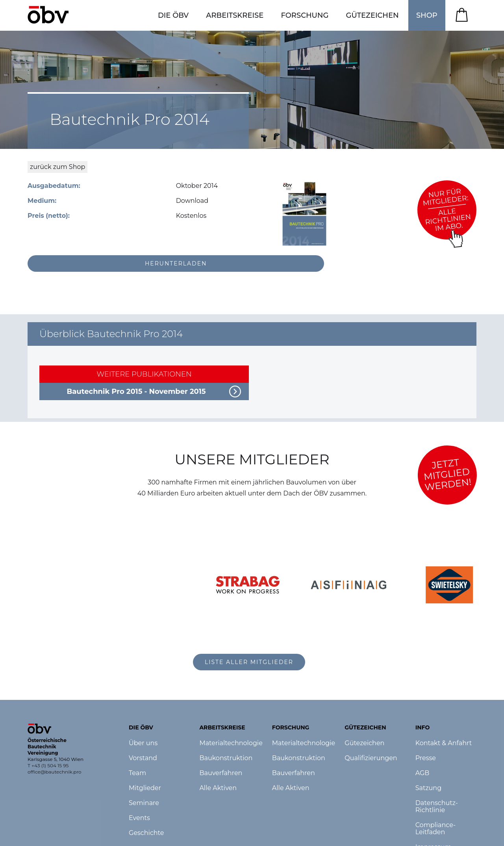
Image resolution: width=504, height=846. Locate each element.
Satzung (428, 788)
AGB (422, 773)
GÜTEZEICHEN (372, 15)
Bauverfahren (221, 773)
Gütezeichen (364, 743)
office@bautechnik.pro (55, 772)
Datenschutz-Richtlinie (437, 807)
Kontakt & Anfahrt (444, 743)
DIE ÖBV (173, 15)
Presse (426, 758)
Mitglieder (145, 788)
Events (139, 818)
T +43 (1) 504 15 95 (48, 765)
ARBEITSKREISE (235, 15)
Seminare (144, 803)
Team (137, 773)
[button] (173, 15)
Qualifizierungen (371, 758)
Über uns (143, 743)
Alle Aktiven (218, 788)
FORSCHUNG (305, 15)
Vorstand (143, 758)
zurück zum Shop (57, 167)
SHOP (427, 15)
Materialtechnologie (231, 743)
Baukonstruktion (226, 758)
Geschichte (146, 833)
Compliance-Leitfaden (436, 829)
